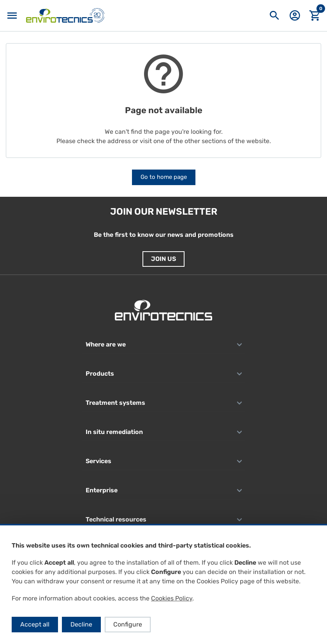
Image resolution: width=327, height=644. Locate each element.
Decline (81, 624)
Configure (128, 624)
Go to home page (164, 177)
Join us (163, 259)
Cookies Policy (172, 598)
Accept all (35, 624)
